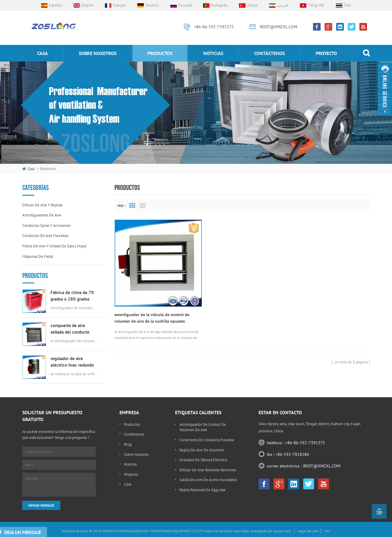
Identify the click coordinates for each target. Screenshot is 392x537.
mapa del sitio (308, 531)
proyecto (326, 53)
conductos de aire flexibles (45, 236)
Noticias (213, 53)
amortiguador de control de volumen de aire (203, 427)
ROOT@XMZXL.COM (279, 27)
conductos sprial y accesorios (46, 226)
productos (160, 53)
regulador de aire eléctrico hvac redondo (72, 362)
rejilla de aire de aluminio (202, 450)
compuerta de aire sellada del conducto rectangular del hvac (70, 329)
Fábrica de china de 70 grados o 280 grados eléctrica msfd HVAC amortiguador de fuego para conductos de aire (72, 296)
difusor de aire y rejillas (42, 205)
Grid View (132, 206)
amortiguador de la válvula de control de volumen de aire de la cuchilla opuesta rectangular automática (152, 309)
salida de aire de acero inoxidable (208, 480)
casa (42, 53)
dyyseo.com (282, 531)
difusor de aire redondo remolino (208, 470)
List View (143, 206)
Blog (128, 444)
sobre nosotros (98, 53)
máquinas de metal (38, 256)
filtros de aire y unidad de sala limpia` (55, 246)
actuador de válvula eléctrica (203, 460)
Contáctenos (269, 53)
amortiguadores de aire (42, 215)
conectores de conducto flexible (207, 440)
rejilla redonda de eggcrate (203, 490)
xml (327, 531)
